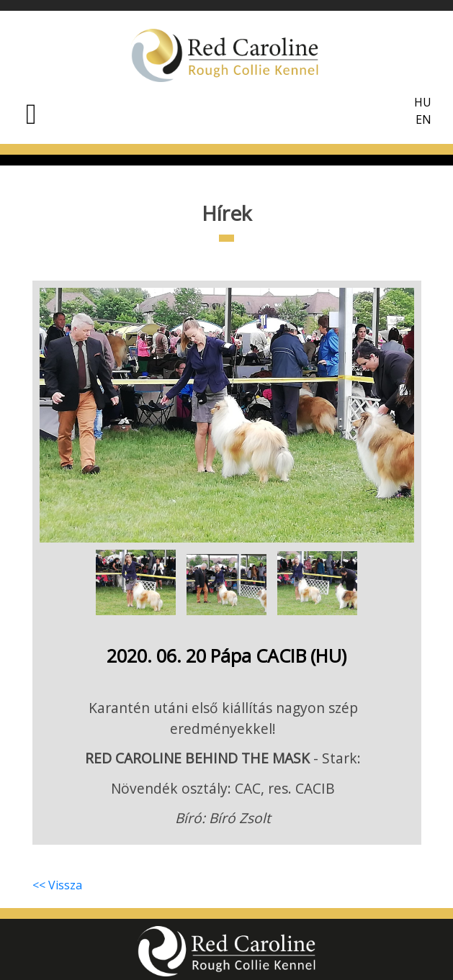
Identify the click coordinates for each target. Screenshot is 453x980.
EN (423, 119)
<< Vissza (57, 885)
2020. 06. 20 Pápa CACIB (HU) (226, 655)
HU (423, 102)
